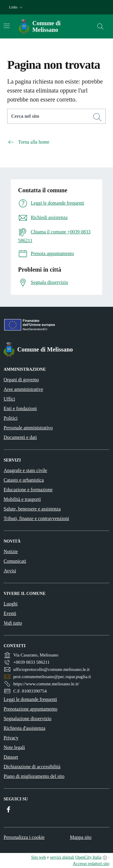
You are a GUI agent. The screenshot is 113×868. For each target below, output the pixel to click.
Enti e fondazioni (20, 408)
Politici (11, 418)
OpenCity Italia (88, 857)
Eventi (10, 613)
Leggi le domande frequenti (30, 699)
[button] (16, 7)
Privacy (11, 738)
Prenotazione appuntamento (30, 709)
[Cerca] (97, 117)
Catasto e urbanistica (24, 480)
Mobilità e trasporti (22, 499)
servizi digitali (62, 857)
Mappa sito (81, 837)
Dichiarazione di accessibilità (32, 767)
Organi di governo (21, 380)
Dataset (11, 757)
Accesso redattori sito (91, 864)
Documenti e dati (20, 437)
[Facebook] (8, 809)
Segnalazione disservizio (28, 719)
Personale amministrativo (28, 428)
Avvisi (10, 571)
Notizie (11, 551)
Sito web (38, 857)
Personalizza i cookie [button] (24, 837)
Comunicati (15, 561)
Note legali (14, 747)
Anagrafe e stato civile (25, 470)
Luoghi (11, 604)
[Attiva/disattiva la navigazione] (7, 26)
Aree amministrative (23, 389)
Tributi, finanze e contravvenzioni (36, 518)
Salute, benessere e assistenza (32, 509)
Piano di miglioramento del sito (34, 776)
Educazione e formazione (28, 490)
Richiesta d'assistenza (24, 728)
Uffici (9, 399)
